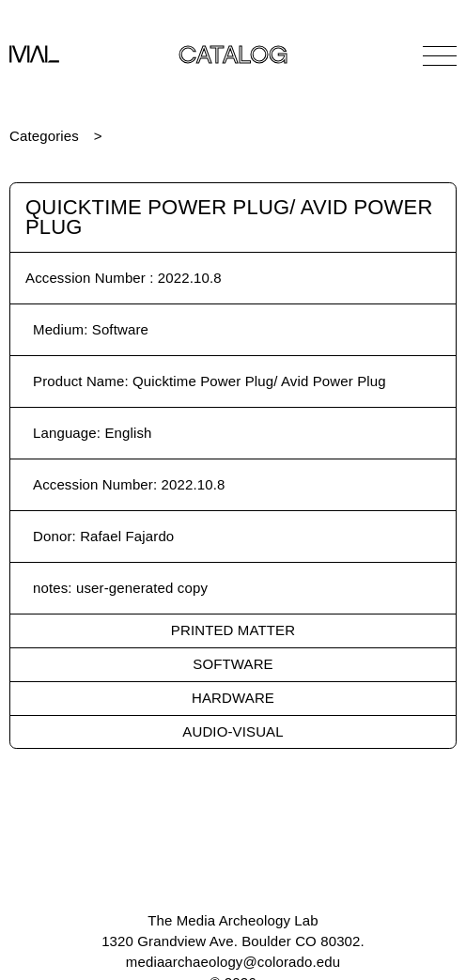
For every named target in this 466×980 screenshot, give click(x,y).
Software (233, 664)
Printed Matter (233, 630)
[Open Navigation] (440, 55)
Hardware (233, 698)
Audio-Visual (233, 731)
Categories (44, 136)
